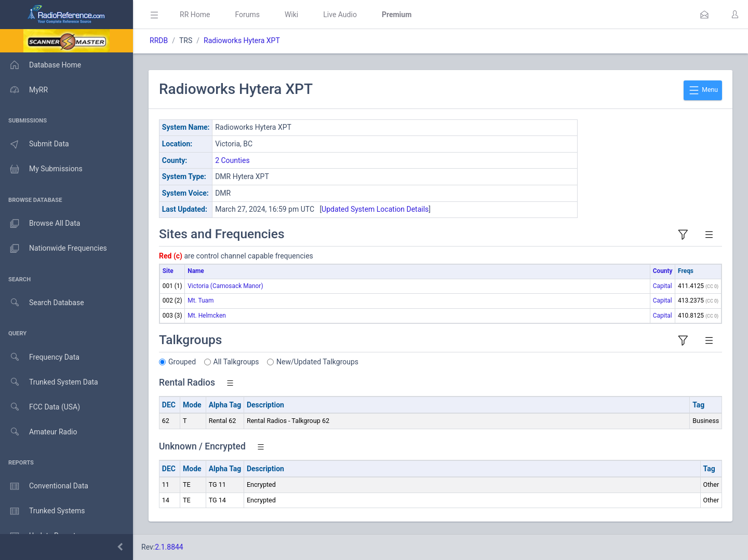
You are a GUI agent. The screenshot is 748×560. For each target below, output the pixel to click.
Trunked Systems (42, 511)
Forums (247, 15)
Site (168, 271)
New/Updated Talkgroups (317, 362)
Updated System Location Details (375, 209)
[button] (704, 15)
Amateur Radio (39, 432)
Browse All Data (40, 224)
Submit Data (35, 144)
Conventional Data (44, 486)
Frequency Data (40, 357)
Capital (663, 286)
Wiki (291, 15)
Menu (703, 90)
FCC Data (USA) (40, 407)
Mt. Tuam (201, 301)
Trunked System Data (49, 382)
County (663, 271)
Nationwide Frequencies (54, 249)
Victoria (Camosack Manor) (225, 286)
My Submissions (41, 169)
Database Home (41, 65)
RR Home (195, 15)
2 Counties (232, 160)
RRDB (159, 40)
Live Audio (340, 15)
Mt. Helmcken (206, 316)
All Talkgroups (236, 362)
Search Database (42, 303)
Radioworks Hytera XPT (242, 40)
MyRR (24, 90)
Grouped (182, 362)
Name (196, 271)
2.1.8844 (169, 547)
